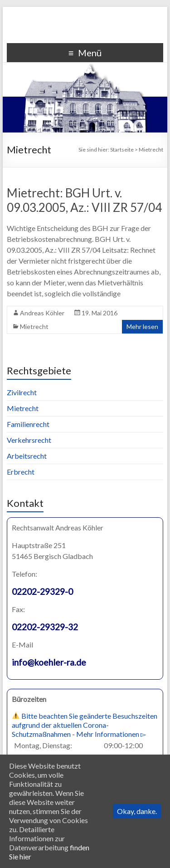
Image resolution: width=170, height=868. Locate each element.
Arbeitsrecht (27, 456)
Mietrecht (34, 326)
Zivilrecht (22, 392)
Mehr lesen (142, 326)
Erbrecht (21, 472)
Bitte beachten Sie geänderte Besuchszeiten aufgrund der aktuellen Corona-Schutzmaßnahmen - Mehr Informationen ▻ (85, 725)
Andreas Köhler (42, 313)
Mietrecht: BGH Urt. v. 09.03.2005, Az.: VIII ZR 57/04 (84, 200)
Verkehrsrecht (29, 440)
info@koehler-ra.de (49, 662)
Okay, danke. (137, 811)
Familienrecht (28, 424)
